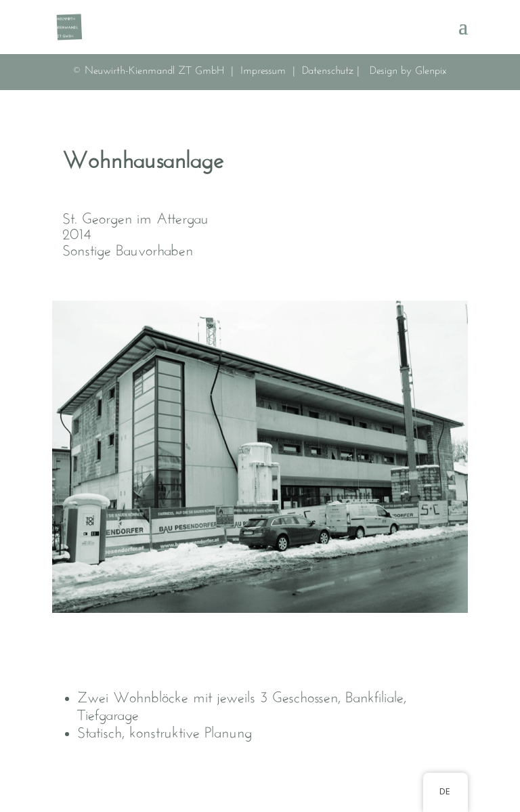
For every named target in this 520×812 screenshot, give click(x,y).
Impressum (265, 71)
